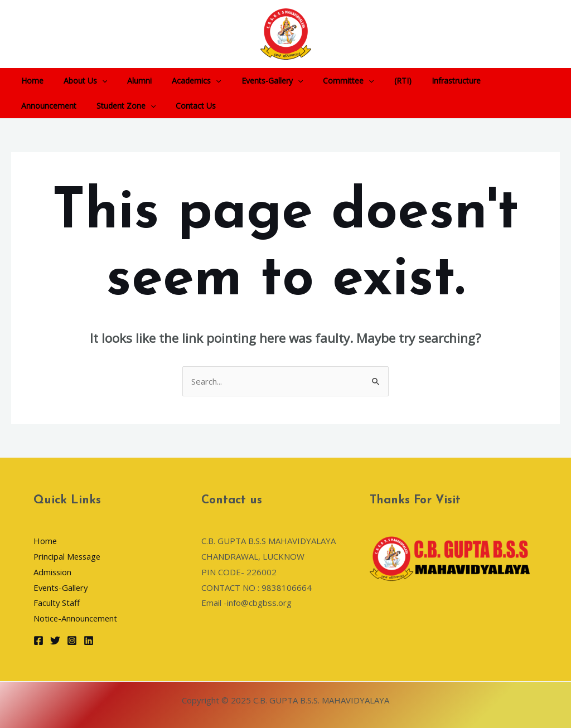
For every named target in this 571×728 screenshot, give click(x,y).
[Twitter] (55, 640)
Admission (53, 572)
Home (30, 81)
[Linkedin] (89, 640)
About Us (79, 81)
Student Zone (49, 106)
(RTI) (374, 81)
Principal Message (68, 556)
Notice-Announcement (76, 618)
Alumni (128, 81)
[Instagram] (72, 640)
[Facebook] (38, 640)
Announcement (490, 81)
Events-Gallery (252, 81)
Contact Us (114, 106)
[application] (95, 81)
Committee (324, 81)
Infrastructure (423, 81)
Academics (181, 81)
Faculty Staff (57, 603)
